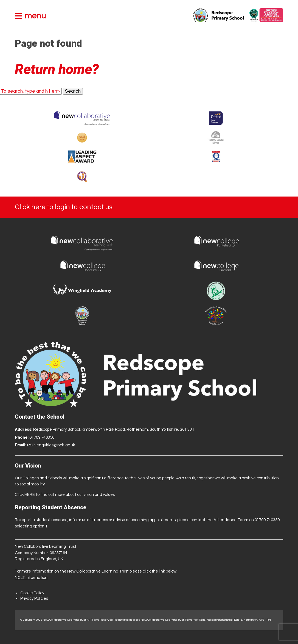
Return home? (57, 69)
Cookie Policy (32, 593)
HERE (30, 495)
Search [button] (73, 91)
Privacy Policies (34, 599)
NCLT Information (31, 578)
